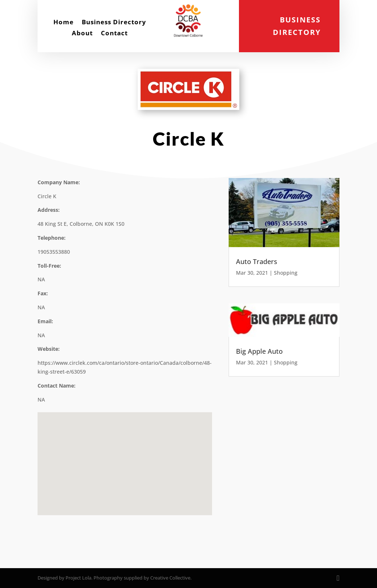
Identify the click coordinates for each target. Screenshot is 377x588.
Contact (114, 34)
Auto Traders (257, 261)
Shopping (286, 273)
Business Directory (114, 23)
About (82, 34)
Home (64, 23)
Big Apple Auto (259, 351)
